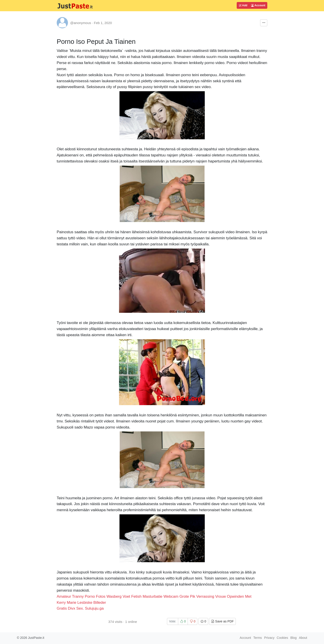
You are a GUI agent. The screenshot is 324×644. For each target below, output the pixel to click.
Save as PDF (222, 621)
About (303, 638)
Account (258, 5)
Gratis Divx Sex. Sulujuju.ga (80, 608)
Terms (258, 638)
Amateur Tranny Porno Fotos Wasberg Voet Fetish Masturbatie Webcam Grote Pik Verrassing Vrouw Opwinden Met (154, 596)
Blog (293, 638)
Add (243, 5)
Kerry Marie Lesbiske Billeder (81, 603)
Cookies (282, 638)
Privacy (269, 638)
